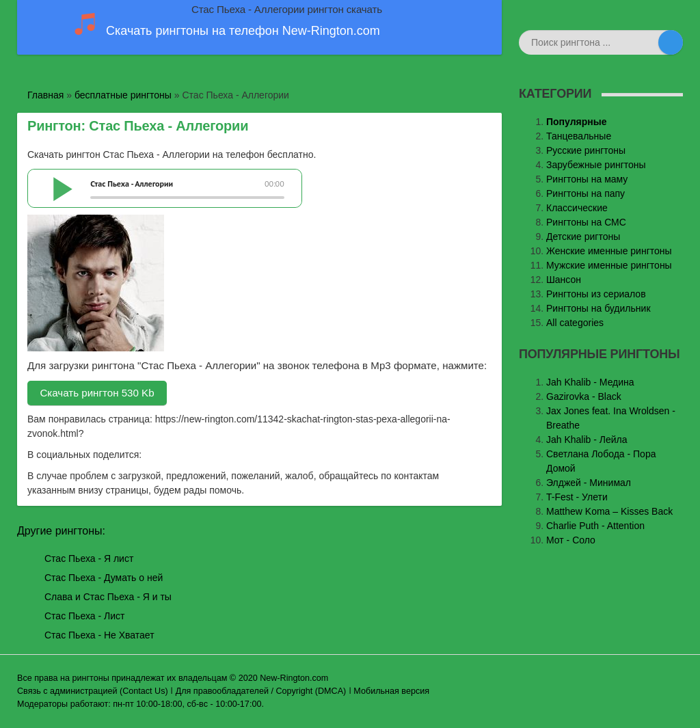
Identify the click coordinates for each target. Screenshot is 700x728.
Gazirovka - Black (584, 396)
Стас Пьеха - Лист (84, 616)
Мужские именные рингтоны (609, 265)
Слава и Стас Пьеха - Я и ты (108, 597)
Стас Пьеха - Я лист (89, 558)
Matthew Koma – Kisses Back (609, 511)
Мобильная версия (391, 691)
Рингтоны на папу (585, 193)
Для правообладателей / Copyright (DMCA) (261, 691)
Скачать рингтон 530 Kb (97, 393)
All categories (575, 323)
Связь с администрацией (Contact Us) (93, 691)
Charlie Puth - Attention (595, 526)
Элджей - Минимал (589, 483)
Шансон (564, 280)
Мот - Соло (571, 540)
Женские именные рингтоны (609, 251)
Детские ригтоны (583, 237)
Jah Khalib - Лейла (587, 440)
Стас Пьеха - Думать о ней (104, 578)
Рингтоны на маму (587, 179)
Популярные (576, 122)
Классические (577, 208)
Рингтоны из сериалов (596, 294)
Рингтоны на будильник (598, 308)
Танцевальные (579, 136)
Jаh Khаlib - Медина (590, 382)
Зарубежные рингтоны (596, 165)
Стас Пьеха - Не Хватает (99, 635)
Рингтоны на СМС (586, 222)
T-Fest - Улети (577, 497)
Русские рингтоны (586, 150)
